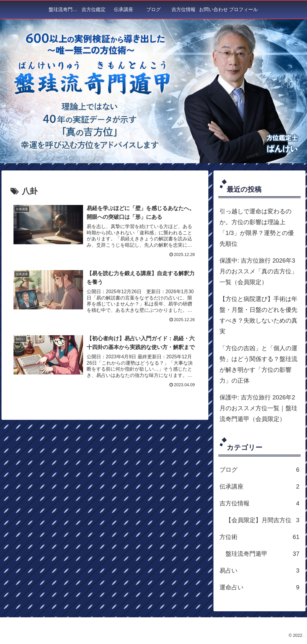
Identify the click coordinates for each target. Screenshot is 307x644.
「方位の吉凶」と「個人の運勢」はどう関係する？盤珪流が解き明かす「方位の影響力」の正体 (258, 364)
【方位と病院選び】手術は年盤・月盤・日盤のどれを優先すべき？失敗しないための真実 (258, 315)
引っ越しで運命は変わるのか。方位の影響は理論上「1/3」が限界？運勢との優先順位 (257, 227)
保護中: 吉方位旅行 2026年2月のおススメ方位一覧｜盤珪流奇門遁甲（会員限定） (258, 408)
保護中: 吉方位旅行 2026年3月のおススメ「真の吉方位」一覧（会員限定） (258, 271)
